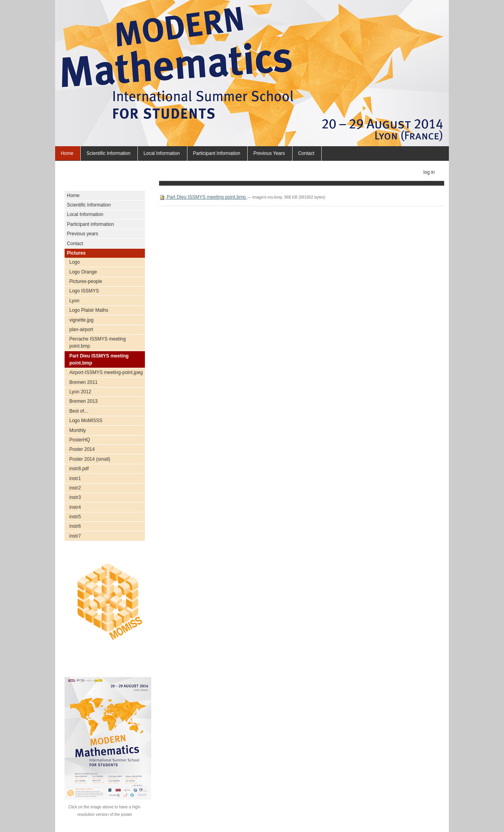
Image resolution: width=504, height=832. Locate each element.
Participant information (217, 153)
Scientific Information (108, 153)
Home (67, 153)
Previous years (269, 153)
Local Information (162, 153)
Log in (429, 172)
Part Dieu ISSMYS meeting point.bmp (203, 197)
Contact (306, 153)
